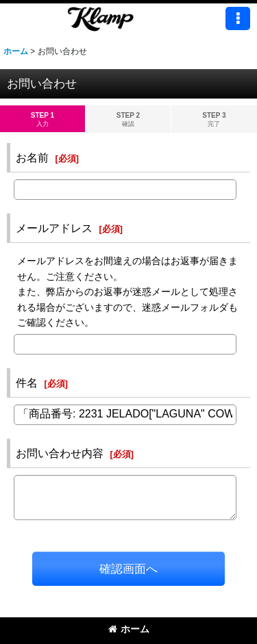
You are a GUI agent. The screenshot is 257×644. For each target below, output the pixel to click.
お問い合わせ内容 (60, 453)
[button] (238, 18)
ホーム (129, 629)
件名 (27, 383)
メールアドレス (54, 228)
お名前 (32, 157)
